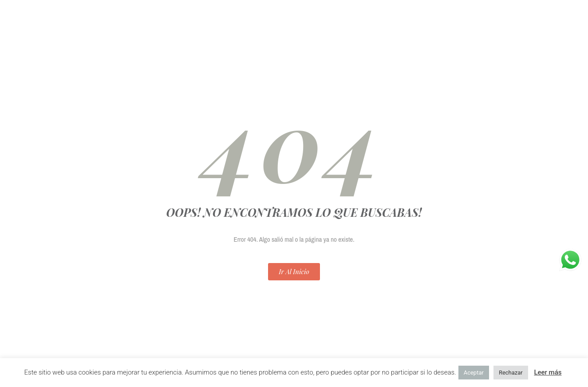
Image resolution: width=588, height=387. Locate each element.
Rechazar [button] (511, 373)
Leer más (548, 372)
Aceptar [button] (474, 373)
